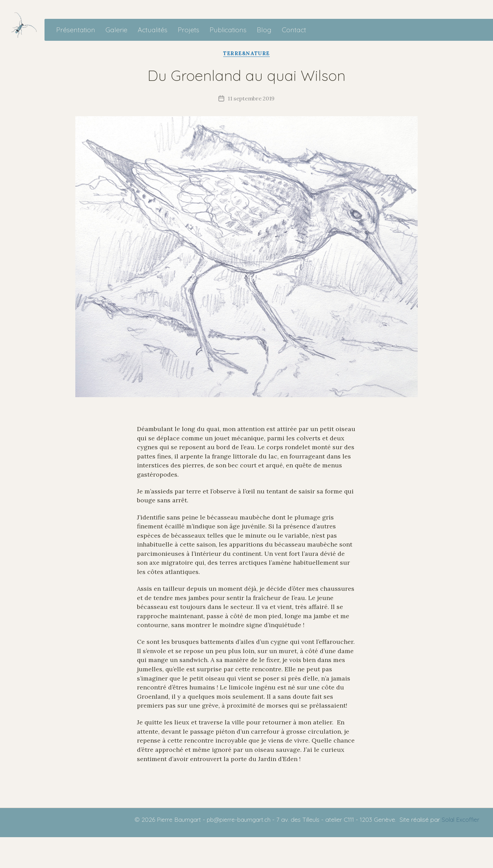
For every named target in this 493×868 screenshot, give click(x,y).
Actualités (187, 45)
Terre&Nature (246, 84)
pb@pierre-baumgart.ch (235, 850)
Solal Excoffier (460, 850)
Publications (262, 45)
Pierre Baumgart (173, 850)
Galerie (151, 45)
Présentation (110, 45)
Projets (223, 45)
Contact (328, 45)
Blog (298, 45)
